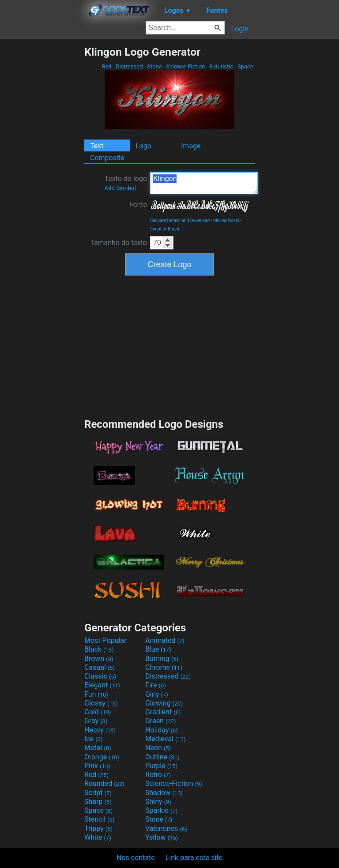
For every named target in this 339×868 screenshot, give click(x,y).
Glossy (101, 703)
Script (98, 793)
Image (191, 146)
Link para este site (194, 858)
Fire (156, 685)
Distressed (129, 66)
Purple (161, 766)
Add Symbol (120, 188)
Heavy (100, 730)
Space (245, 66)
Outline (162, 757)
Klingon (204, 183)
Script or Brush (165, 229)
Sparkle (161, 810)
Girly (157, 694)
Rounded (104, 783)
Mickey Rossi (226, 221)
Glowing (164, 703)
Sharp (98, 802)
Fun (96, 694)
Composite (107, 158)
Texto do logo (126, 183)
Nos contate (136, 858)
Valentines (166, 828)
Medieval (166, 739)
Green (161, 721)
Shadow (164, 793)
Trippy (98, 828)
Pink (97, 766)
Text (97, 146)
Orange (102, 757)
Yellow (162, 837)
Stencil (99, 819)
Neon (158, 748)
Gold (98, 712)
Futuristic (221, 66)
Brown (99, 659)
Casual (100, 667)
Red (107, 66)
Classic (100, 676)
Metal (98, 748)
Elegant (102, 685)
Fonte (138, 205)
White (98, 837)
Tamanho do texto (119, 243)
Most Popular (105, 640)
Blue (158, 649)
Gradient (163, 712)
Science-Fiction (186, 66)
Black (99, 649)
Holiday (162, 730)
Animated (165, 640)
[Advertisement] (42, 178)
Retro (158, 775)
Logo (143, 146)
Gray (96, 721)
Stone (154, 66)
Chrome (164, 667)
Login (240, 29)
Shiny (158, 802)
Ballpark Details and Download (180, 221)
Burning (162, 659)
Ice (93, 739)
